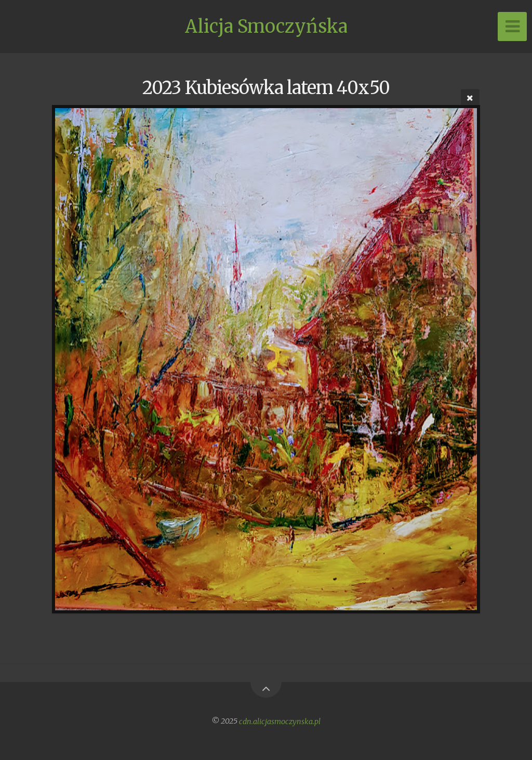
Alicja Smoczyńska (266, 27)
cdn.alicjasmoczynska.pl (280, 721)
